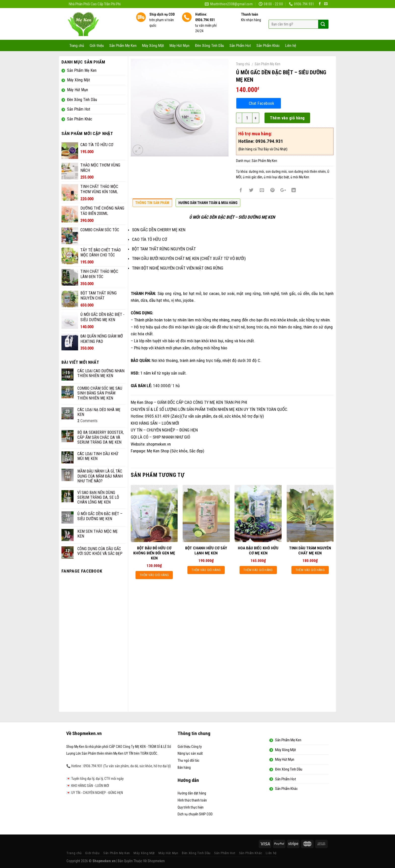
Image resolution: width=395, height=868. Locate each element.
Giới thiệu (97, 46)
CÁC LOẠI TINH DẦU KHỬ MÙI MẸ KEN (98, 456)
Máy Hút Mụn (179, 46)
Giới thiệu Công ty (190, 747)
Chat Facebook (262, 103)
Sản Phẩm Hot (240, 46)
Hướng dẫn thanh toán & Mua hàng (208, 203)
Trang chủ (77, 46)
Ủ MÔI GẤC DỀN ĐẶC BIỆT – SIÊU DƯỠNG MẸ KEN (100, 516)
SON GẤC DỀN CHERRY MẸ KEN (159, 230)
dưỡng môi (256, 172)
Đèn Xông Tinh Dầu (209, 46)
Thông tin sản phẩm (152, 203)
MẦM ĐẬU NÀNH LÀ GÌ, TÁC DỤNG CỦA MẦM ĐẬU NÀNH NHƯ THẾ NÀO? (100, 476)
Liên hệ (291, 46)
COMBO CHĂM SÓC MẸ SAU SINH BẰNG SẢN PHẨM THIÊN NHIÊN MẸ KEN (100, 393)
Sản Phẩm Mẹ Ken (123, 46)
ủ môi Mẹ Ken (300, 177)
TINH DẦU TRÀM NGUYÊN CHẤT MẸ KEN (310, 551)
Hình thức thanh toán (192, 800)
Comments (87, 421)
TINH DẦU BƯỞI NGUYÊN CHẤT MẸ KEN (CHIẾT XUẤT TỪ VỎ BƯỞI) (189, 258)
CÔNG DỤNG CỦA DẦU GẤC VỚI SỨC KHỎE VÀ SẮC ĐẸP (100, 551)
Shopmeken (156, 861)
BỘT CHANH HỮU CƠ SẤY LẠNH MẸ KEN (206, 551)
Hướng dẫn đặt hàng (192, 793)
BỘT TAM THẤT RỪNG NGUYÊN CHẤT (164, 249)
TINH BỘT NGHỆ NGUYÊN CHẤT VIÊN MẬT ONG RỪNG (178, 268)
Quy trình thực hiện (191, 807)
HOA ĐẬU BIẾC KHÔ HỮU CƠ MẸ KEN (258, 551)
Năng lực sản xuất (190, 753)
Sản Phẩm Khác (268, 46)
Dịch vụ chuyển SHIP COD (195, 814)
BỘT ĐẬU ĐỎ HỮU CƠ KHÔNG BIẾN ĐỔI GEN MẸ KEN (154, 553)
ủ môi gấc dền (253, 177)
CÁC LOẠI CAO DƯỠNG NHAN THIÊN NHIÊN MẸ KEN (101, 373)
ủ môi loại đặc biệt (276, 177)
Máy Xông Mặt (153, 46)
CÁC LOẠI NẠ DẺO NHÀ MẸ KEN (99, 412)
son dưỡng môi (276, 172)
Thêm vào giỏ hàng (287, 118)
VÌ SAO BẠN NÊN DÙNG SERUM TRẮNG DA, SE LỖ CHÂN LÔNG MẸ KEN (98, 497)
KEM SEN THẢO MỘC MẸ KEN (97, 534)
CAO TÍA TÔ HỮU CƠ (150, 239)
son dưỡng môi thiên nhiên (307, 172)
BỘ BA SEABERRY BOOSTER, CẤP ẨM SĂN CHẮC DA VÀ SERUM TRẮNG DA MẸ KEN (101, 437)
